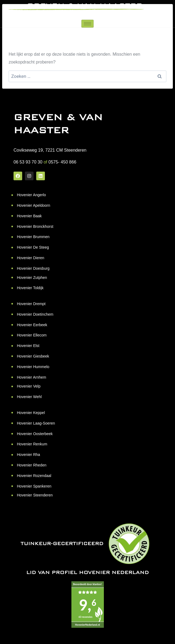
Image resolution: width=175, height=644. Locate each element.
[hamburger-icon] (87, 24)
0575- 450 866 (62, 162)
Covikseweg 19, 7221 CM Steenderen (50, 150)
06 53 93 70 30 (28, 162)
